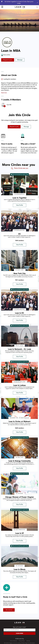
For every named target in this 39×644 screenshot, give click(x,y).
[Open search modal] (37, 7)
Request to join (8, 60)
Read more (4, 93)
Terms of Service (13, 641)
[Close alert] (37, 3)
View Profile (20, 205)
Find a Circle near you (19, 168)
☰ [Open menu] (2, 7)
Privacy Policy (22, 641)
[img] (19, 185)
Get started (9, 610)
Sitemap (28, 641)
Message (20, 60)
